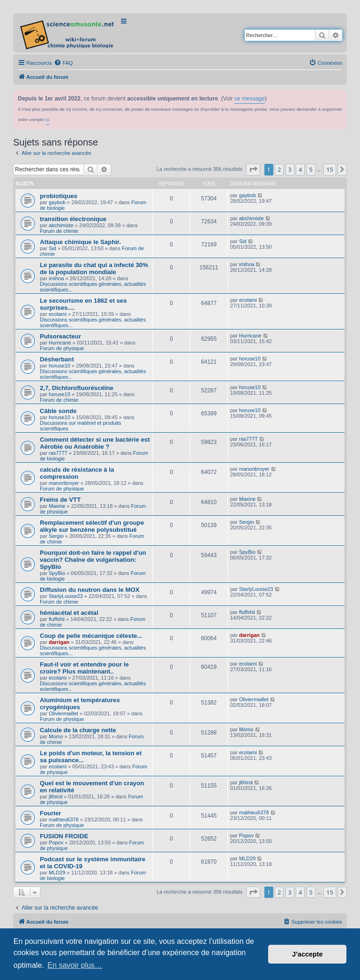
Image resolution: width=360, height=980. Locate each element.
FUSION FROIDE (64, 836)
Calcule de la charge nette (78, 730)
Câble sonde (58, 411)
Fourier (50, 813)
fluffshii (57, 619)
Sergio (56, 536)
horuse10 (60, 366)
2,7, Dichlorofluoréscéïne (77, 388)
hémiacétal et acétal (69, 613)
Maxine (57, 506)
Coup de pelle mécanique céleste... (91, 636)
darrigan (59, 642)
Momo (56, 736)
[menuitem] (63, 63)
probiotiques (59, 196)
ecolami (58, 314)
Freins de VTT (60, 500)
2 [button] (279, 169)
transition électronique (73, 219)
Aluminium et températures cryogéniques (80, 704)
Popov (56, 842)
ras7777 (58, 453)
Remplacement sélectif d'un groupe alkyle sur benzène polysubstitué (92, 526)
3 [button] (290, 169)
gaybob (57, 202)
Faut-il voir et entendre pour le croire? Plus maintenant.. (84, 668)
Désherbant (57, 359)
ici (48, 119)
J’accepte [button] (307, 954)
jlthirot (56, 796)
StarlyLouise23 (66, 596)
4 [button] (300, 169)
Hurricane (60, 343)
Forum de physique (62, 348)
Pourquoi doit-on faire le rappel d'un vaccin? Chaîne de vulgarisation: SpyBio (93, 560)
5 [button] (311, 169)
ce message (250, 99)
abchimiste (61, 225)
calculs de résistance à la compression (77, 473)
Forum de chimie (59, 231)
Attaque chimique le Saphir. (80, 242)
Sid (52, 248)
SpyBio (57, 573)
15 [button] (330, 169)
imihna (56, 278)
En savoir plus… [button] (75, 965)
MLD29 (57, 873)
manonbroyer (64, 483)
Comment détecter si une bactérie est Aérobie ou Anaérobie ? (95, 443)
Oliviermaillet (64, 713)
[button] (253, 169)
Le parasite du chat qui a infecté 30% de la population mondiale (94, 268)
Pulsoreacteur (60, 336)
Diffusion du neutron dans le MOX (90, 590)
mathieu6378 (64, 819)
